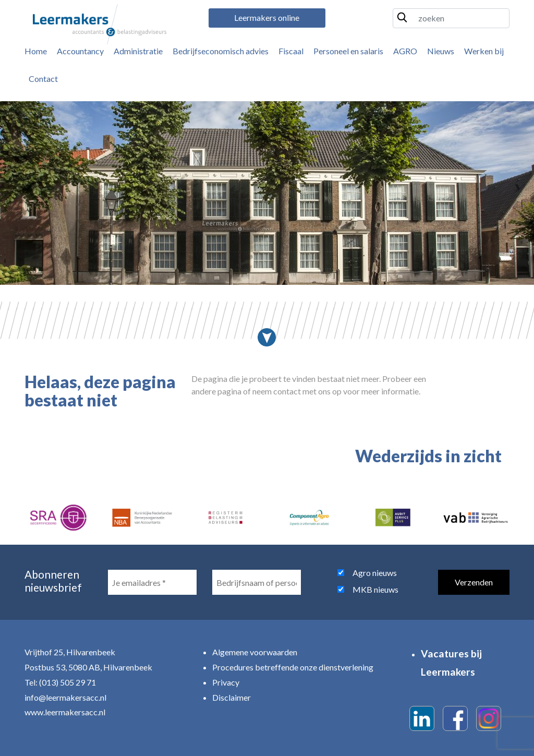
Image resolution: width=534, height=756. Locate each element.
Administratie (138, 51)
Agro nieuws (375, 573)
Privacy (226, 682)
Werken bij (484, 51)
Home (36, 51)
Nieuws (441, 51)
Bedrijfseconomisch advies (221, 51)
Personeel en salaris (348, 51)
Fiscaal (291, 51)
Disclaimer (232, 697)
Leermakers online (267, 17)
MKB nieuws (375, 589)
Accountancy (80, 51)
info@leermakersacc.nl (65, 697)
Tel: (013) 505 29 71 (60, 682)
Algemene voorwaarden (255, 652)
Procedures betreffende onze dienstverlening (293, 667)
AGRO (405, 51)
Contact (43, 79)
